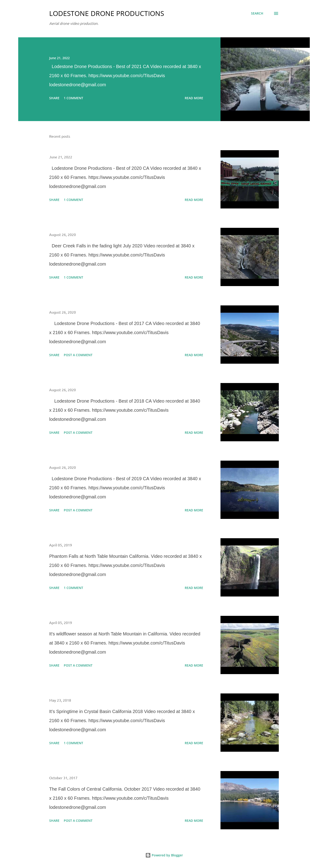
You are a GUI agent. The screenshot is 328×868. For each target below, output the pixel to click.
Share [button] (54, 98)
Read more (194, 98)
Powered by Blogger (164, 855)
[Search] (257, 13)
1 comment (73, 98)
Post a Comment (78, 355)
